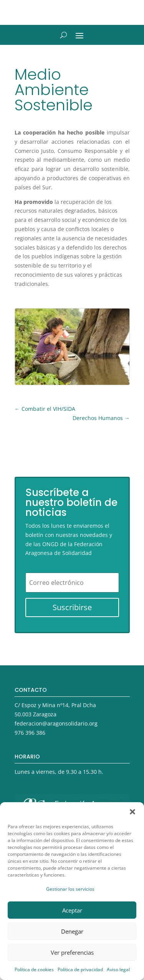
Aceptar (72, 910)
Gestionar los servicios (70, 889)
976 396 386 (30, 733)
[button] (132, 812)
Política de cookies (34, 969)
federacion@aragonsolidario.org (56, 723)
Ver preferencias (72, 952)
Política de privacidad (80, 969)
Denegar (72, 931)
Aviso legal (118, 969)
